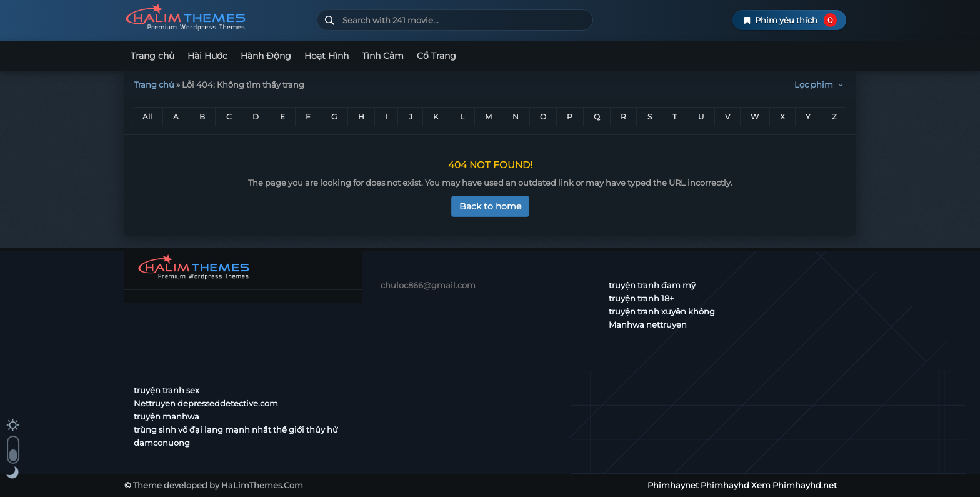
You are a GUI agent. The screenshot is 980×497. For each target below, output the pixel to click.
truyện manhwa (167, 416)
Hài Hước (207, 56)
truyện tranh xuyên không (662, 311)
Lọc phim (820, 84)
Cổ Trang (437, 56)
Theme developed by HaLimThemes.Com (218, 485)
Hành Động (266, 56)
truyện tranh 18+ (641, 298)
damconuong (162, 443)
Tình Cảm (383, 56)
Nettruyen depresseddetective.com (206, 403)
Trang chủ (152, 56)
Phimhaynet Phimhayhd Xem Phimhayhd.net (216, 17)
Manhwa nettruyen (648, 324)
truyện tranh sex (167, 390)
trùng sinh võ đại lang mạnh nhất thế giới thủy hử (236, 429)
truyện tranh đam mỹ (652, 285)
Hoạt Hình (327, 56)
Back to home (490, 206)
